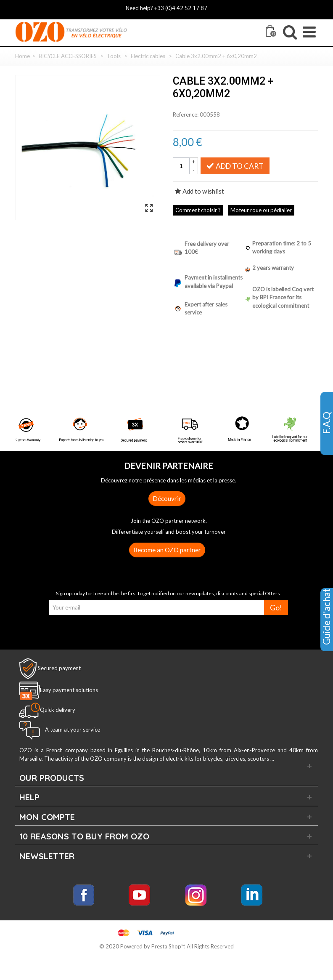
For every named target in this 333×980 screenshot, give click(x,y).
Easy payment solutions (69, 690)
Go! (276, 608)
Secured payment (59, 668)
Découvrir (167, 498)
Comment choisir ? (198, 210)
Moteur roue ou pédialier (261, 210)
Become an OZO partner (167, 550)
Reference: (186, 115)
